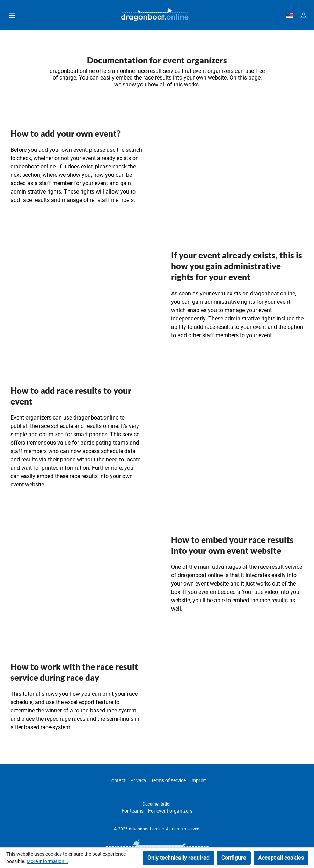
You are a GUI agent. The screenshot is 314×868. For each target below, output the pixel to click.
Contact (117, 780)
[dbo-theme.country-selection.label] (290, 15)
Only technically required (178, 858)
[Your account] (304, 15)
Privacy (138, 780)
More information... (48, 861)
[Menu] (12, 15)
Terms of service (168, 780)
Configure (234, 858)
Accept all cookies (281, 858)
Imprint (198, 780)
